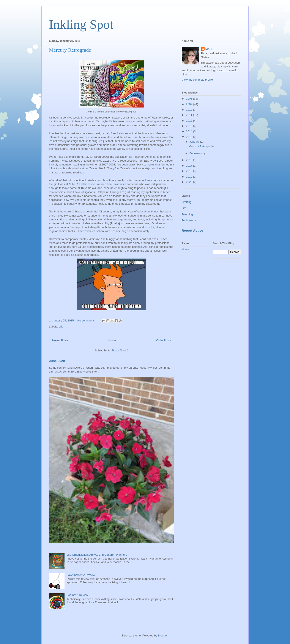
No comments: (87, 320)
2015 (190, 137)
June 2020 (57, 361)
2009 (190, 104)
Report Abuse (192, 230)
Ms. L (209, 49)
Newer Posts (60, 340)
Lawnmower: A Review (81, 575)
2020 (190, 182)
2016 (190, 160)
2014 (190, 131)
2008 (190, 99)
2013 (190, 126)
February (195, 153)
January (195, 142)
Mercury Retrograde (70, 50)
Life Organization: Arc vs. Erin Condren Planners (97, 555)
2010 (190, 110)
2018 (190, 171)
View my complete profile (197, 80)
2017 (190, 166)
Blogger (163, 635)
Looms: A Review (77, 595)
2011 (190, 115)
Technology (189, 220)
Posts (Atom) (120, 350)
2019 (190, 177)
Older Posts (164, 340)
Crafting (187, 202)
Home (112, 340)
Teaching (187, 214)
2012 (190, 121)
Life (61, 327)
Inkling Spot (81, 24)
